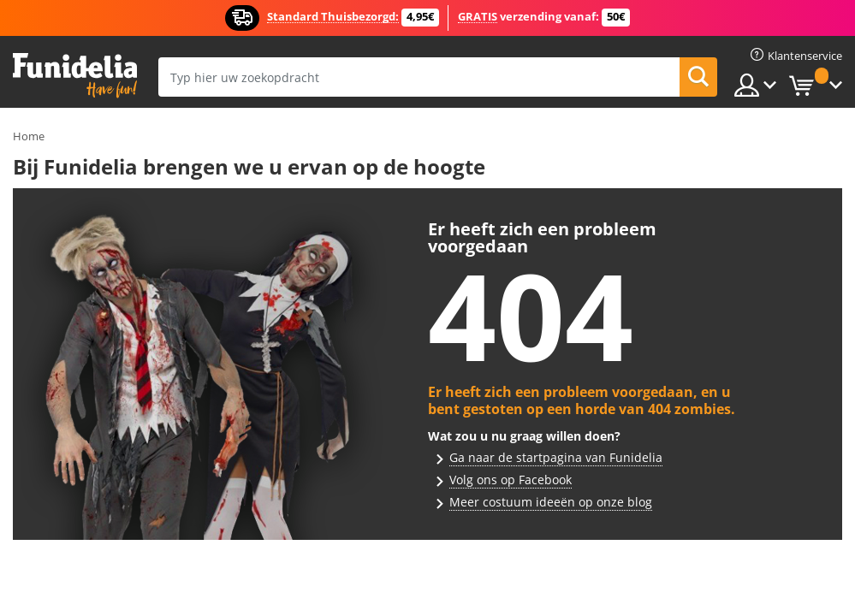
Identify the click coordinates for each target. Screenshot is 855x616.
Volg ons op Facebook (511, 480)
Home (29, 136)
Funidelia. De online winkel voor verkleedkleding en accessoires (75, 76)
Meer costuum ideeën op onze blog (551, 502)
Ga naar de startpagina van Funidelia (556, 457)
